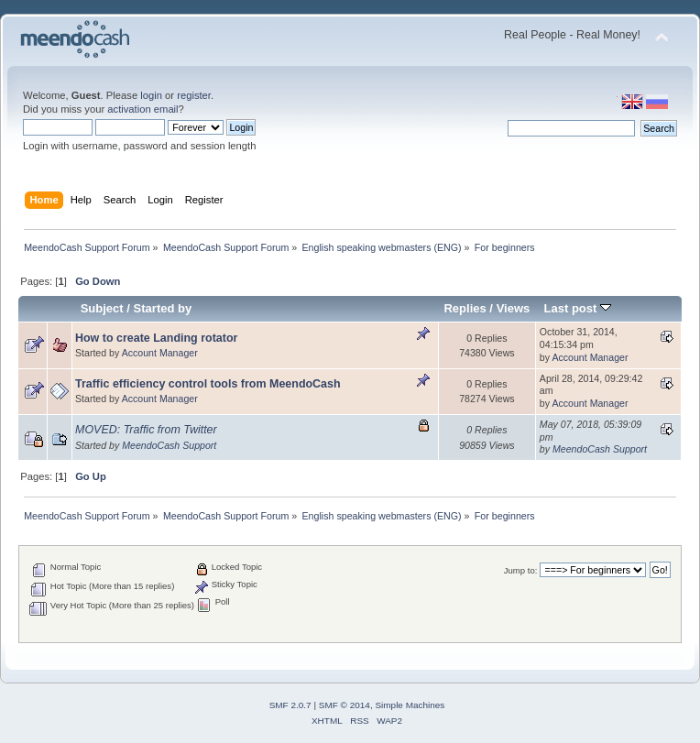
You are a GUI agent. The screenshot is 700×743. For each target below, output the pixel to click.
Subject (102, 308)
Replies (465, 308)
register (194, 95)
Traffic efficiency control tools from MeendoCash (208, 384)
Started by (163, 308)
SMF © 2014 (345, 705)
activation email (142, 109)
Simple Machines (410, 705)
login (151, 95)
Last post (577, 308)
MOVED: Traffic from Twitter (146, 430)
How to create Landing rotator (156, 338)
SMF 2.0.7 (290, 705)
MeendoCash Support (169, 445)
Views (514, 308)
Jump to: (521, 570)
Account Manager (160, 353)
